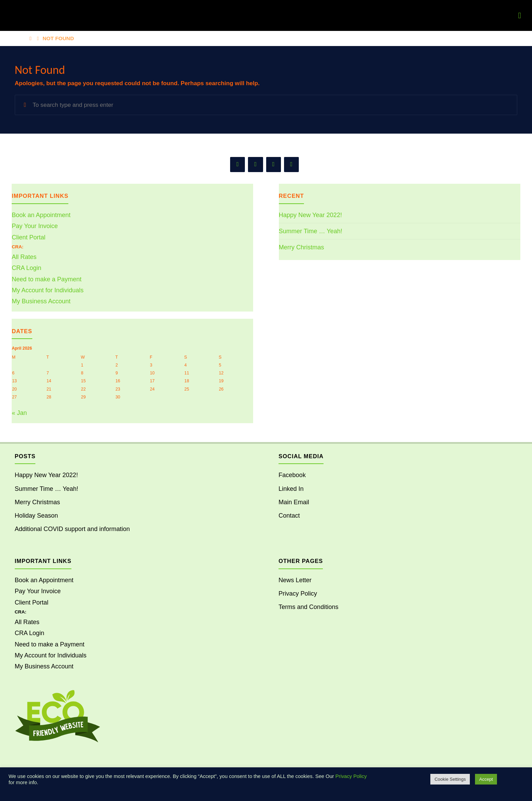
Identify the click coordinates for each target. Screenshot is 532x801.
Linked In (291, 489)
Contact (289, 516)
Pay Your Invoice (35, 226)
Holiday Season (36, 516)
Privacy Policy (298, 594)
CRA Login (26, 268)
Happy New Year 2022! (310, 215)
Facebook (292, 475)
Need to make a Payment (47, 279)
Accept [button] (486, 779)
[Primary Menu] (520, 15)
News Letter (295, 580)
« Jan (19, 413)
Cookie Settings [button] (450, 779)
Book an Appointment (41, 215)
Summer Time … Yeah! (311, 231)
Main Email (294, 502)
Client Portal (29, 237)
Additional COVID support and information (72, 529)
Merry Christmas (302, 247)
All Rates (24, 257)
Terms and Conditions (308, 607)
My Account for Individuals (48, 290)
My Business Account (41, 301)
